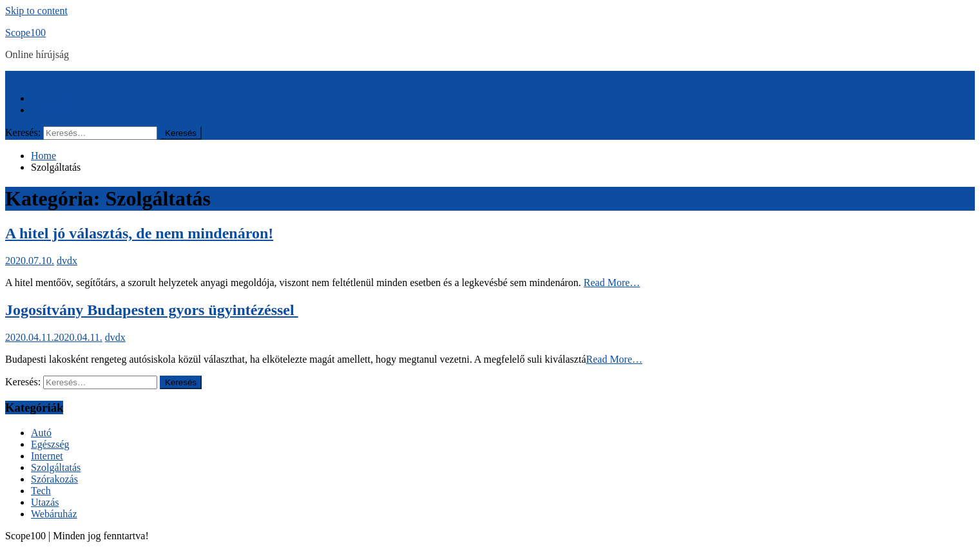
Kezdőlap (51, 98)
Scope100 (25, 33)
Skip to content (36, 11)
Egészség (50, 444)
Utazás (45, 502)
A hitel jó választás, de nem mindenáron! (139, 233)
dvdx (67, 261)
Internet (47, 456)
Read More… (612, 283)
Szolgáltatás (56, 467)
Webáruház (54, 514)
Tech (41, 491)
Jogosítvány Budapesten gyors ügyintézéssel (152, 310)
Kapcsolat (52, 110)
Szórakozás (54, 479)
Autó (41, 433)
